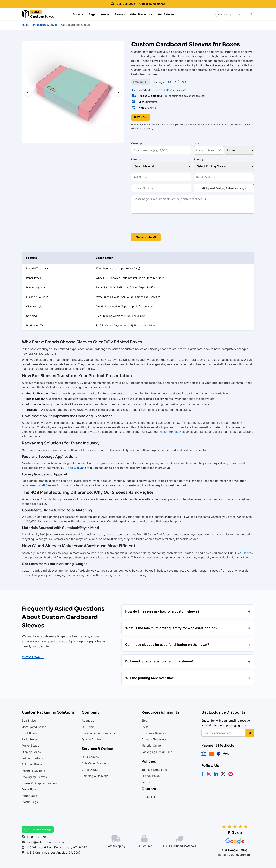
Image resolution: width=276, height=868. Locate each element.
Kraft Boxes (29, 733)
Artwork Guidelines (154, 739)
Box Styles (29, 721)
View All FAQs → (33, 657)
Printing (199, 159)
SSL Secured (144, 846)
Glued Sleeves (243, 553)
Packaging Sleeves (34, 777)
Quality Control (92, 739)
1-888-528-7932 (38, 837)
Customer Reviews (154, 733)
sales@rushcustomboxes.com (47, 842)
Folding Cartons (32, 758)
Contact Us (149, 797)
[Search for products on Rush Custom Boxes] (235, 14)
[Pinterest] (232, 775)
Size (197, 143)
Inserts (105, 14)
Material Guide (151, 746)
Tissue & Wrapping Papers (39, 783)
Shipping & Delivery (95, 776)
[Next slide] (118, 92)
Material (136, 159)
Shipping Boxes (32, 764)
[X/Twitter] (224, 775)
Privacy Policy (151, 776)
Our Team (88, 727)
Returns (146, 782)
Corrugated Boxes (34, 727)
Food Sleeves (75, 468)
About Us (88, 721)
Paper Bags (29, 796)
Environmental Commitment (100, 733)
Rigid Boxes (30, 739)
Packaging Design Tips (157, 752)
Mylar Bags (29, 789)
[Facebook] (204, 775)
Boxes (78, 14)
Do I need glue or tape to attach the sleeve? (159, 661)
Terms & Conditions (154, 770)
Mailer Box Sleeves (172, 432)
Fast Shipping (116, 846)
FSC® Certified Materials (180, 846)
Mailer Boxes (30, 746)
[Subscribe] (250, 733)
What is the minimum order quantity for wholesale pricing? (171, 628)
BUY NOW (141, 117)
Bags (92, 14)
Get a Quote (166, 14)
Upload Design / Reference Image (224, 188)
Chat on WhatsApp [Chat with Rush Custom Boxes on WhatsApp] (152, 4)
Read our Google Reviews (170, 90)
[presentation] (158, 224)
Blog (145, 721)
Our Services (90, 757)
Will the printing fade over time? (150, 678)
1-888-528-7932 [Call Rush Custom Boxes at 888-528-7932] (123, 4)
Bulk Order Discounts (96, 763)
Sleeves (120, 14)
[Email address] (223, 733)
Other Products (141, 14)
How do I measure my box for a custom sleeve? (162, 611)
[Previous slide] (28, 92)
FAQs (145, 727)
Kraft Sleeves (47, 485)
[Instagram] (210, 775)
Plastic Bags (30, 802)
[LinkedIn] (217, 775)
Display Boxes (31, 752)
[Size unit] (239, 150)
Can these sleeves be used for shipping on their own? (167, 645)
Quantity (137, 143)
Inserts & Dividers (33, 771)
